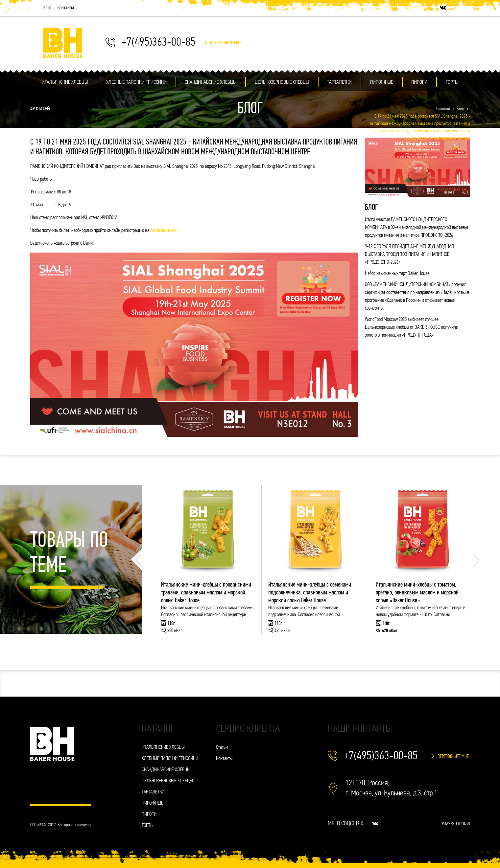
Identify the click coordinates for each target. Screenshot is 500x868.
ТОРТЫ (452, 82)
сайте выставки (164, 231)
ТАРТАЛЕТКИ (339, 82)
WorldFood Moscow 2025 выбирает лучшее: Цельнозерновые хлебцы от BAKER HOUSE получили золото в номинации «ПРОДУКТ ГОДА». (412, 328)
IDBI (466, 824)
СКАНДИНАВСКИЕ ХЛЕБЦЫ (211, 82)
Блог (48, 8)
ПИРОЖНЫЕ (382, 82)
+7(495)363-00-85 (158, 43)
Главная (443, 109)
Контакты (66, 8)
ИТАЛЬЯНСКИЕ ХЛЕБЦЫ (65, 82)
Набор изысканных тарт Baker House (397, 274)
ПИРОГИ (419, 82)
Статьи (222, 748)
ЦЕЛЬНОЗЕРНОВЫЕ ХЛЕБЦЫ (282, 82)
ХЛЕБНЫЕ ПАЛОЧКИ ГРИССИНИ (136, 82)
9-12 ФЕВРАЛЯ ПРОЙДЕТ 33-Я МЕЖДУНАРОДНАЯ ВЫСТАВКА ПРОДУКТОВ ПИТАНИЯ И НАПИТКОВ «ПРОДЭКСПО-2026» (409, 255)
